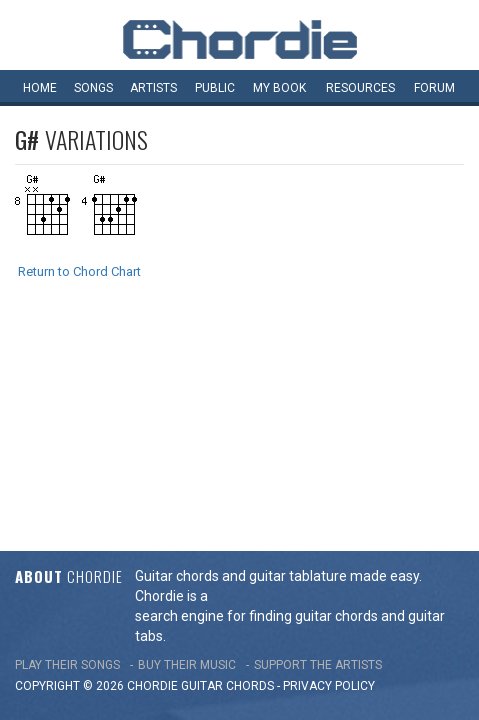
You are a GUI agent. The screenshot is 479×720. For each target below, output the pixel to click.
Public (215, 88)
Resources (360, 88)
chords (250, 474)
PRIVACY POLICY (329, 474)
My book (279, 88)
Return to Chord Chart (79, 271)
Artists (153, 88)
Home (40, 88)
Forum (434, 88)
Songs (93, 88)
